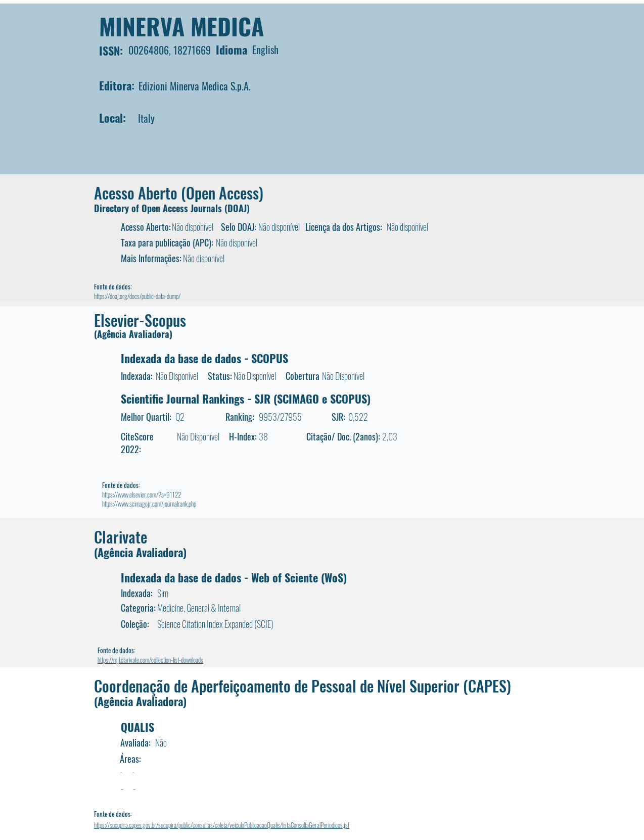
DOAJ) (239, 208)
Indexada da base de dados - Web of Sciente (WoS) (234, 577)
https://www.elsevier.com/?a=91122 (142, 495)
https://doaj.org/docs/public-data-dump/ (137, 296)
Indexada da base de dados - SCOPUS (204, 358)
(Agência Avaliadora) (133, 334)
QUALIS (137, 727)
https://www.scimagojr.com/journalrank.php (149, 504)
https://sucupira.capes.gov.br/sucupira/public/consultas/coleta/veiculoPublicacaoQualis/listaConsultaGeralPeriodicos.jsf (222, 825)
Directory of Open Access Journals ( (161, 208)
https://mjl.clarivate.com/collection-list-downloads (150, 660)
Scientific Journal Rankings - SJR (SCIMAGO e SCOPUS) (246, 399)
